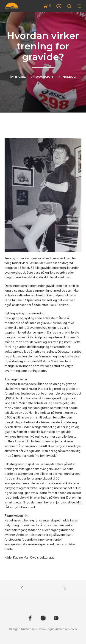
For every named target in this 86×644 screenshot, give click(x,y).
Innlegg (69, 77)
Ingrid (21, 77)
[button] (47, 6)
